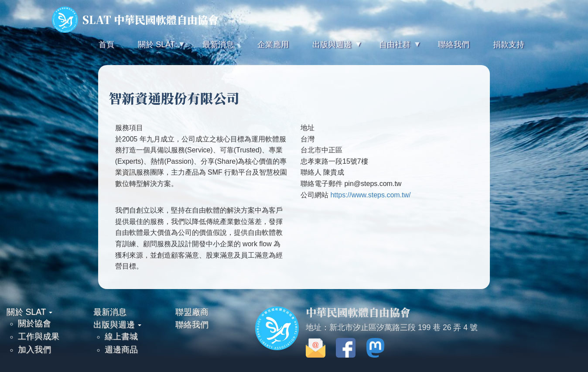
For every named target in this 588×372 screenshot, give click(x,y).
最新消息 (110, 312)
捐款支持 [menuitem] (509, 45)
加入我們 (34, 349)
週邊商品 (121, 349)
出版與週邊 (117, 324)
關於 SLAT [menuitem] (155, 48)
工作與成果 (39, 336)
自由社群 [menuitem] (394, 48)
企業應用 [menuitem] (273, 45)
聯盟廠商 (192, 312)
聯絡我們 (192, 324)
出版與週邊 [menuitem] (331, 48)
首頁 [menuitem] (106, 45)
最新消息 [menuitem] (218, 45)
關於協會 (34, 323)
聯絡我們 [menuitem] (454, 45)
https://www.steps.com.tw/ (370, 195)
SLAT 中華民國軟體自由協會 (135, 20)
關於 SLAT (29, 312)
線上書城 (121, 336)
